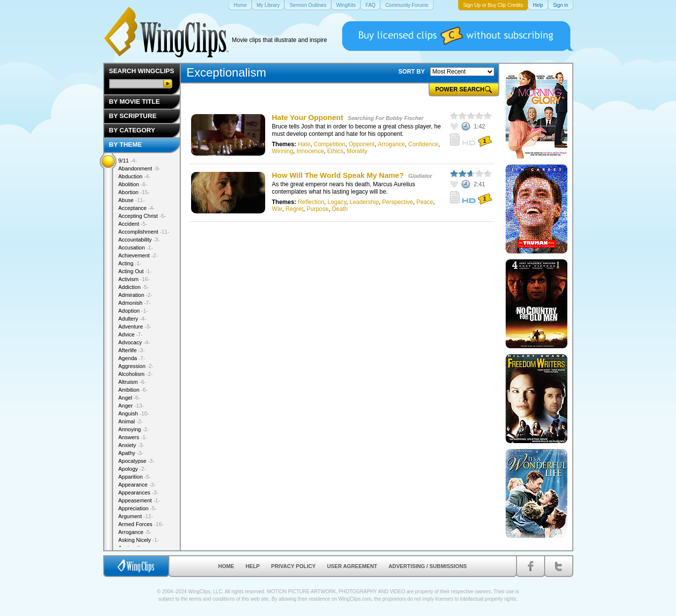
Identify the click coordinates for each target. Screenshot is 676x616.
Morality (357, 151)
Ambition (133, 390)
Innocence (310, 151)
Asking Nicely (139, 540)
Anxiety (132, 445)
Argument (136, 516)
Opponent (362, 144)
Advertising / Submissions (428, 566)
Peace (425, 202)
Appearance (137, 485)
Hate (304, 144)
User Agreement (352, 566)
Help (253, 566)
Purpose (318, 209)
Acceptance (137, 208)
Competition (329, 144)
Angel (130, 398)
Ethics (336, 151)
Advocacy (134, 342)
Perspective (398, 202)
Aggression (136, 366)
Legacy (337, 202)
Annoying (134, 429)
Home (226, 566)
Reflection (311, 202)
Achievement (138, 255)
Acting (130, 263)
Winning (283, 151)
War (277, 209)
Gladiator (420, 176)
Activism (134, 279)
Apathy (131, 453)
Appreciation (138, 508)
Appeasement (139, 500)
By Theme (126, 144)
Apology (132, 469)
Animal (131, 421)
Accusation (136, 247)
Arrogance (391, 144)
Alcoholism (136, 374)
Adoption (133, 311)
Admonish (135, 303)
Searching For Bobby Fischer (385, 118)
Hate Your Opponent (308, 117)
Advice (131, 334)
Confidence (423, 144)
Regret (294, 209)
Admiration (136, 295)
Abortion (134, 192)
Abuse (132, 200)
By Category (132, 130)
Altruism (132, 382)
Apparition (135, 477)
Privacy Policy (293, 566)
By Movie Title (135, 102)
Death (340, 209)
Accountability (139, 240)
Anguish (134, 413)
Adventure (135, 327)
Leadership (364, 202)
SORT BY (412, 72)
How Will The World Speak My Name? (338, 175)
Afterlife (132, 350)
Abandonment (139, 168)
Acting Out (135, 271)
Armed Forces (141, 524)
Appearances (139, 493)
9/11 (128, 161)
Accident (133, 224)
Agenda (132, 358)
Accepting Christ (142, 216)
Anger (131, 406)
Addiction (134, 287)
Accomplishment (144, 232)
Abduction (135, 176)
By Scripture (133, 116)
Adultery (133, 319)
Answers (133, 437)
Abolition (133, 184)
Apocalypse (137, 461)
